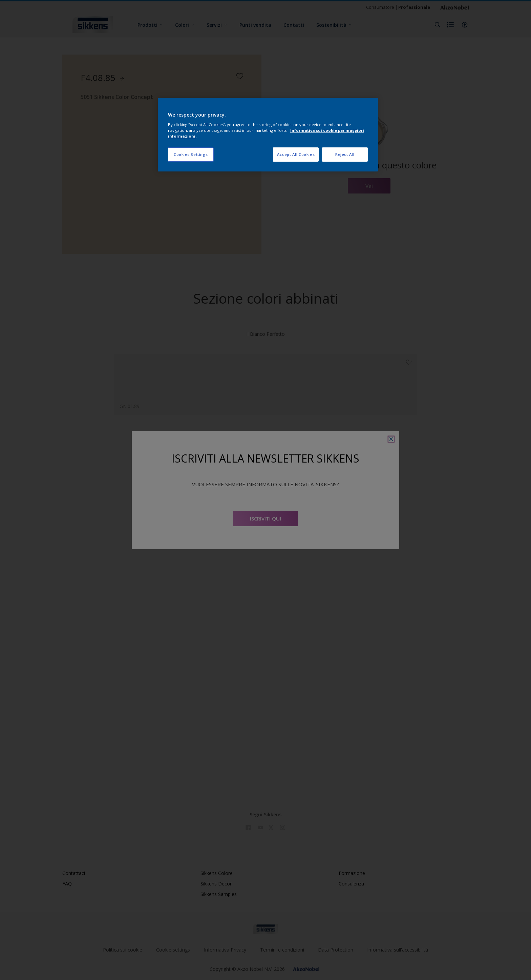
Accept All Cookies (296, 154)
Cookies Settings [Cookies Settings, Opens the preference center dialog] (191, 154)
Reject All (345, 154)
